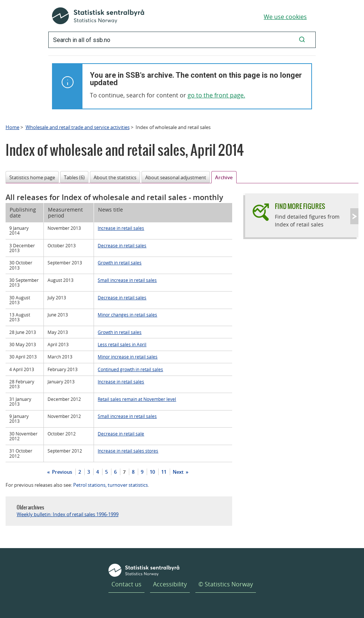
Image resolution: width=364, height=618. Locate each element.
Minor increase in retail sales (128, 357)
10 (152, 472)
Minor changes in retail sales (127, 315)
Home (12, 127)
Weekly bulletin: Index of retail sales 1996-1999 (68, 514)
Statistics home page (32, 177)
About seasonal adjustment (176, 177)
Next (179, 472)
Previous (61, 472)
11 (164, 472)
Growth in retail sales (120, 263)
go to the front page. (216, 95)
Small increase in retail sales (127, 280)
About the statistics (115, 177)
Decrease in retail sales (122, 245)
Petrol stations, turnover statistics (110, 485)
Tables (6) (74, 177)
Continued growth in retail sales (130, 369)
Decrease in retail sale (121, 434)
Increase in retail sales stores (128, 451)
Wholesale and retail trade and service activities (78, 127)
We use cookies (285, 17)
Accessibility (170, 584)
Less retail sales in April (122, 344)
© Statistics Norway (226, 584)
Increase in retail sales (121, 228)
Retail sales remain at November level (137, 399)
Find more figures (300, 206)
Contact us (126, 584)
